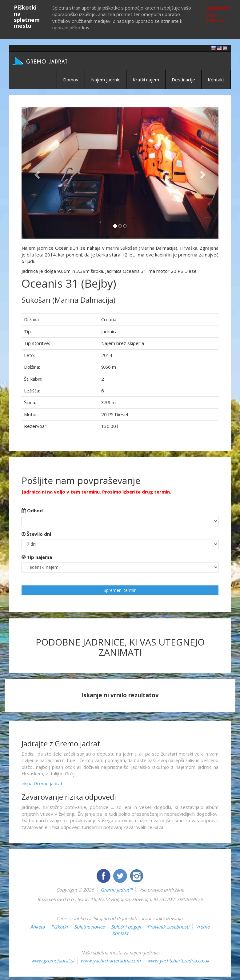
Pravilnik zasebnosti (168, 927)
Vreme (203, 927)
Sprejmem (218, 8)
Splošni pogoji (126, 927)
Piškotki (59, 927)
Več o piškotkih (215, 18)
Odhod (32, 511)
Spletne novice (89, 927)
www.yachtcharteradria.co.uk (178, 961)
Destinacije (183, 80)
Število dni (36, 534)
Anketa (37, 927)
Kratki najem (146, 80)
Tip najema (37, 557)
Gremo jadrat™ (116, 890)
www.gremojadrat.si (53, 961)
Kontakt (216, 80)
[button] (36, 173)
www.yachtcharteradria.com (111, 961)
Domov (71, 80)
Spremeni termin (120, 590)
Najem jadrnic (106, 80)
